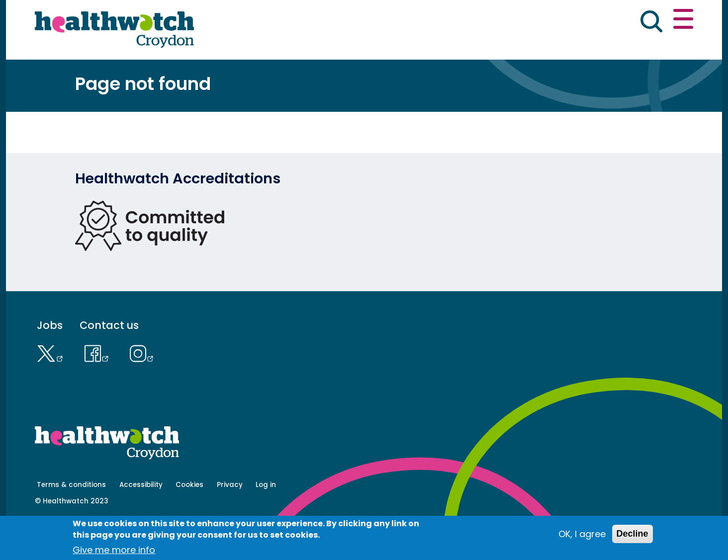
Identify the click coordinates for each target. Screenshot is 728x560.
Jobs (50, 360)
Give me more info (114, 550)
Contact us (645, 21)
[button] (547, 22)
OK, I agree (582, 534)
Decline (633, 534)
